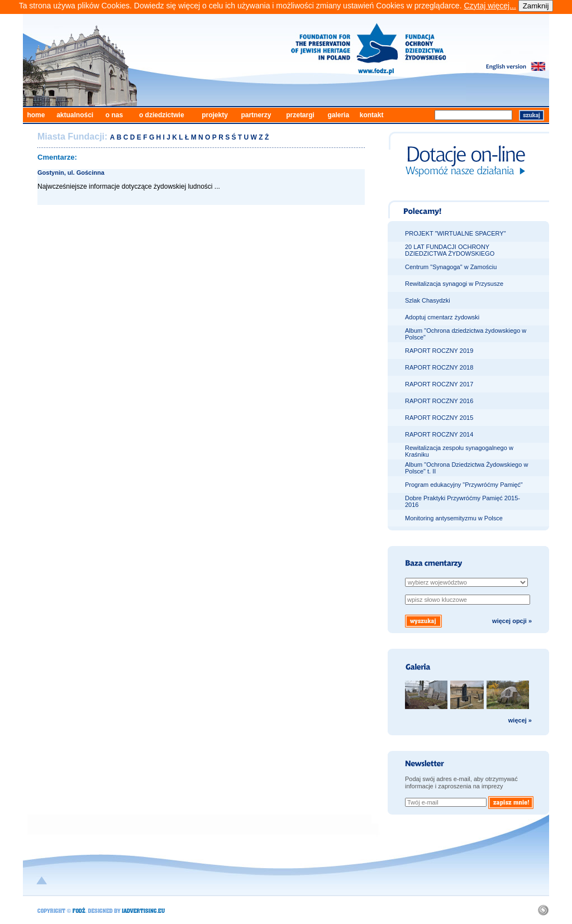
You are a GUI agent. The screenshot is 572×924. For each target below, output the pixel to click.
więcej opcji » (512, 621)
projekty (215, 115)
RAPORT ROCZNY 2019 (439, 351)
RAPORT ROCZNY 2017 (439, 384)
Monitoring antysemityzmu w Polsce (454, 518)
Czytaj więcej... (490, 6)
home (36, 115)
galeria (338, 115)
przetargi (300, 115)
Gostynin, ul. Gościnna (71, 173)
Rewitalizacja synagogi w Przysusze (454, 284)
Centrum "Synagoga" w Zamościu (451, 267)
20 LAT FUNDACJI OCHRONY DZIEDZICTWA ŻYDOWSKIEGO (450, 250)
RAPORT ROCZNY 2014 (439, 434)
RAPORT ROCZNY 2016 (439, 401)
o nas (114, 115)
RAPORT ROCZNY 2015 (439, 418)
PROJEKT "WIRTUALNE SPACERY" (456, 233)
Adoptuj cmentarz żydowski (442, 317)
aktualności (75, 115)
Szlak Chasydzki (428, 300)
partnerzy (256, 115)
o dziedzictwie (162, 115)
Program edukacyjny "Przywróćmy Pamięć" (464, 485)
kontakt (372, 115)
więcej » (520, 720)
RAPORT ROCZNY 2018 (439, 367)
